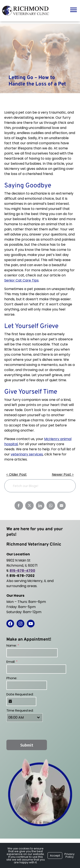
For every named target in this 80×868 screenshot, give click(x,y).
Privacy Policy (69, 855)
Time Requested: (20, 710)
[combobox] (25, 718)
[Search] (66, 486)
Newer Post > (63, 474)
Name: (13, 645)
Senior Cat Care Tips (21, 280)
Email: (12, 662)
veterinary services (27, 454)
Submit (27, 745)
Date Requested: (20, 694)
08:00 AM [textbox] (16, 717)
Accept (55, 856)
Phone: (12, 678)
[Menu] (73, 10)
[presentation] (34, 731)
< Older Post (16, 474)
